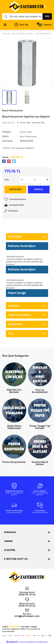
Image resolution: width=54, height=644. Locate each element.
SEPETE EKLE (15, 189)
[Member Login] (21, 25)
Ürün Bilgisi (15, 237)
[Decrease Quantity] (22, 180)
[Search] (27, 16)
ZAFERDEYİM (14, 627)
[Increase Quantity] (47, 180)
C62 (11, 334)
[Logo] (27, 7)
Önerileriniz (15, 324)
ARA (47, 16)
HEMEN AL (39, 189)
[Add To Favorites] (27, 199)
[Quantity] (35, 180)
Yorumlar (14, 306)
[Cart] (45, 25)
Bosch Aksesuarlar (13, 111)
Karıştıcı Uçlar (26, 132)
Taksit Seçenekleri (19, 315)
